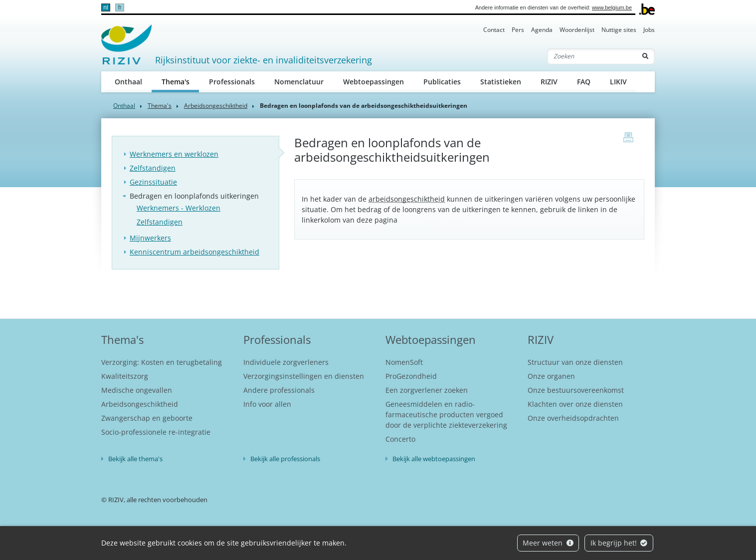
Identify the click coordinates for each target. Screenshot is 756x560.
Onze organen (551, 376)
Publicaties (442, 82)
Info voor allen (267, 404)
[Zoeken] (592, 56)
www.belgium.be (612, 7)
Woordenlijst (577, 30)
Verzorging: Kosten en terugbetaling (162, 362)
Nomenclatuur (299, 82)
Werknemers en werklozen (174, 154)
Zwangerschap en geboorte (147, 418)
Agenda (542, 30)
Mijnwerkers (150, 238)
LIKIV (618, 82)
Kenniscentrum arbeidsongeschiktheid (194, 252)
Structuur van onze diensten (575, 362)
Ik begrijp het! (619, 543)
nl (105, 7)
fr (119, 7)
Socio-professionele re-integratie (156, 432)
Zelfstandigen (153, 168)
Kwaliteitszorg (125, 376)
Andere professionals (279, 390)
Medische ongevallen (137, 390)
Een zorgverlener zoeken (427, 390)
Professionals (232, 82)
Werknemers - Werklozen (179, 208)
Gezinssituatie (153, 182)
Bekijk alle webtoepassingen (434, 459)
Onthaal (128, 82)
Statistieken (501, 82)
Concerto (400, 439)
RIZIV (549, 82)
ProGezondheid (411, 376)
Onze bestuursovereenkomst (576, 390)
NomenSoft (404, 362)
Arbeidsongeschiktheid (216, 106)
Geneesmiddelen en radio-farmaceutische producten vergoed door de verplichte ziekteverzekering (446, 415)
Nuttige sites (619, 30)
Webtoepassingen (374, 82)
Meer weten (548, 543)
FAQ (584, 82)
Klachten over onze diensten (575, 404)
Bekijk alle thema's (135, 459)
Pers (518, 30)
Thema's (181, 81)
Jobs (649, 30)
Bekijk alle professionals (285, 459)
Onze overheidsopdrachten (573, 418)
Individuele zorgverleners (286, 362)
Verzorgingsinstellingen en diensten (304, 376)
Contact (494, 30)
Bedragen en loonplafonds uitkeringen (194, 196)
